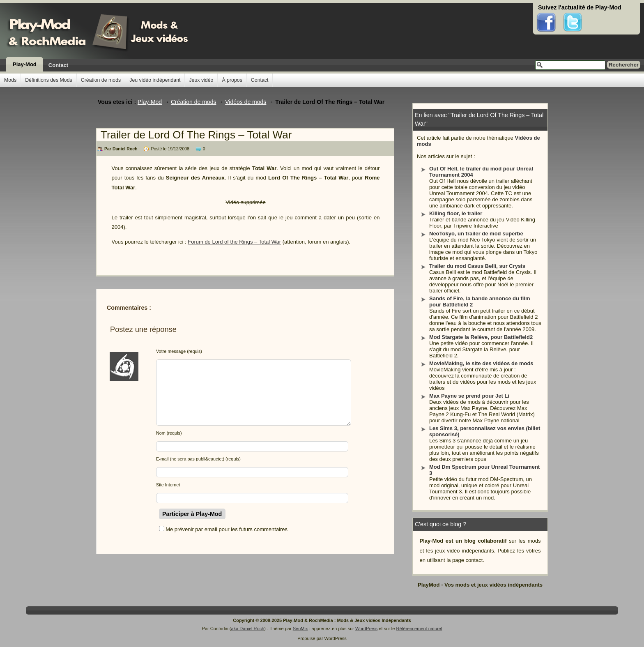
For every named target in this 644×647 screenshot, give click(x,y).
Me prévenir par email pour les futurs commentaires (227, 529)
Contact (58, 65)
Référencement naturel (419, 629)
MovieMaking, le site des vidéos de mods (481, 363)
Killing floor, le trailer (456, 213)
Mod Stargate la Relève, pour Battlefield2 (481, 337)
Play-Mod (25, 64)
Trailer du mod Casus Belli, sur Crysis (477, 266)
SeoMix (300, 629)
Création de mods (101, 80)
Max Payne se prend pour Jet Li (469, 396)
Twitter (573, 8)
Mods (10, 80)
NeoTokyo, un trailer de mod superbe (476, 234)
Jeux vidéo (201, 80)
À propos (232, 80)
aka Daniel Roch (248, 629)
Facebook (546, 8)
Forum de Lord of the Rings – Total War (234, 242)
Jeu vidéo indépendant (155, 80)
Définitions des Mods (49, 80)
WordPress (366, 629)
